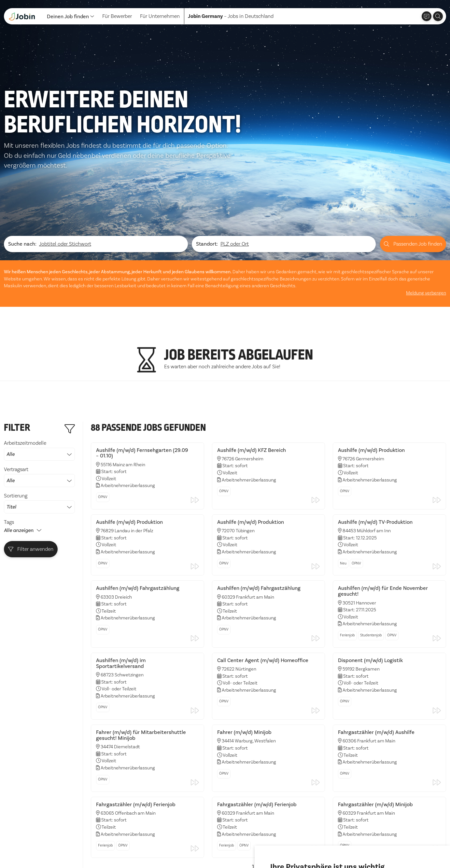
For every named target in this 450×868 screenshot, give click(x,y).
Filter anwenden (31, 467)
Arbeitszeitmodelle (39, 368)
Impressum (51, 850)
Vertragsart (39, 395)
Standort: (207, 162)
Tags (9, 440)
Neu (343, 481)
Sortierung (39, 421)
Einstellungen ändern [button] (374, 845)
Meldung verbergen (426, 211)
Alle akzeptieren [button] (291, 845)
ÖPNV (103, 415)
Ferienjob (347, 553)
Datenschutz (18, 850)
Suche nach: (22, 162)
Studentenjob (371, 553)
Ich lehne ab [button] (330, 845)
